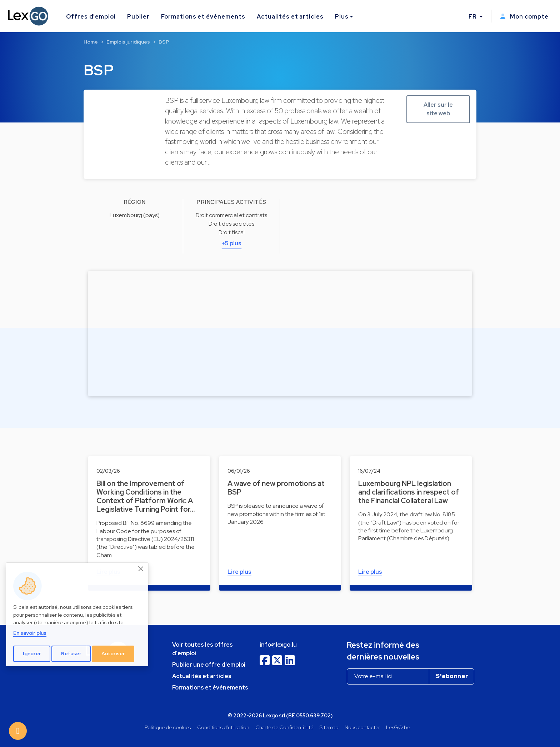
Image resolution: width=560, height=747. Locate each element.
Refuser (71, 653)
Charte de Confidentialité (284, 727)
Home (91, 42)
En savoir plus (30, 633)
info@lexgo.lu (278, 645)
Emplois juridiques (128, 42)
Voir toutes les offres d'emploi (202, 649)
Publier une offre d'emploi (209, 665)
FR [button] (473, 17)
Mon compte (524, 17)
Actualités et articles (290, 17)
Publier (138, 17)
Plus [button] (342, 17)
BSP (164, 42)
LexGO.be (398, 727)
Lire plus (239, 572)
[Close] (141, 569)
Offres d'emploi (91, 17)
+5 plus (232, 243)
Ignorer (32, 653)
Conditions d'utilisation (223, 727)
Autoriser (113, 653)
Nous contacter (362, 727)
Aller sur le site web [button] (438, 109)
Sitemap (329, 727)
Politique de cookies (168, 727)
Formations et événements (203, 17)
